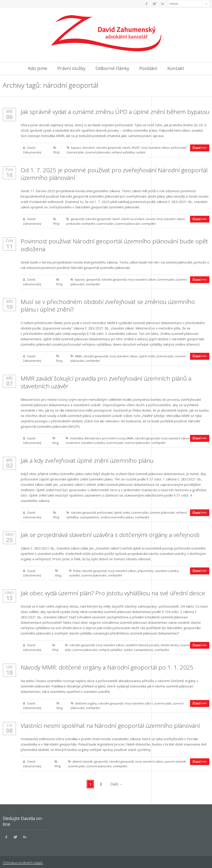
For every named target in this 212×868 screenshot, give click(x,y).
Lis (10, 722)
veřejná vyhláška (122, 152)
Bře (10, 111)
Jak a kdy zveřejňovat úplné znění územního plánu (87, 458)
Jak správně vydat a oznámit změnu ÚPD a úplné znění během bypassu (114, 112)
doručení (88, 148)
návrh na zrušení (132, 218)
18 (9, 669)
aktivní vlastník (82, 758)
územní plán (75, 152)
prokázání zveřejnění (80, 223)
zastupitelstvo (89, 515)
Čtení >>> (200, 148)
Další (117, 781)
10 (9, 305)
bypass (76, 148)
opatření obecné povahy (142, 642)
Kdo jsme (38, 68)
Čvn (10, 169)
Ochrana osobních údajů (22, 859)
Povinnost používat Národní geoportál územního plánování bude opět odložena (113, 244)
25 (9, 537)
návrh (126, 148)
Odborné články (112, 68)
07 (9, 382)
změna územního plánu (116, 515)
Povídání (148, 68)
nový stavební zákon (155, 148)
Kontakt (176, 68)
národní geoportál (108, 148)
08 (9, 727)
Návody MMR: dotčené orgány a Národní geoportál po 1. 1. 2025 (106, 664)
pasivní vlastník (174, 758)
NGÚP (135, 148)
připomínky (145, 568)
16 (9, 174)
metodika (76, 436)
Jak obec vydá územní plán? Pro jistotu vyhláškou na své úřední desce (112, 590)
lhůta (76, 568)
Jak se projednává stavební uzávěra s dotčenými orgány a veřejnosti (109, 532)
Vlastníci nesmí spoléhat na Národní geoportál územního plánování (110, 722)
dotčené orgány (85, 700)
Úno (9, 532)
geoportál (77, 218)
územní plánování (97, 152)
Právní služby (71, 68)
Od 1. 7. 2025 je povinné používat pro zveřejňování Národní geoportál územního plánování (113, 173)
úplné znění (146, 355)
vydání (139, 152)
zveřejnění (147, 223)
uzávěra (184, 568)
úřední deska (169, 642)
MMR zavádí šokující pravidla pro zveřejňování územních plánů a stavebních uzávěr (105, 381)
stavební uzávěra (92, 441)
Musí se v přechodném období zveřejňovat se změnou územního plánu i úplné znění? (107, 304)
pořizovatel (178, 148)
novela (149, 218)
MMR (78, 355)
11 (9, 245)
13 (9, 595)
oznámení (72, 441)
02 (9, 463)
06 (9, 117)
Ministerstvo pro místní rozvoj (104, 436)
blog (56, 152)
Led (9, 664)
